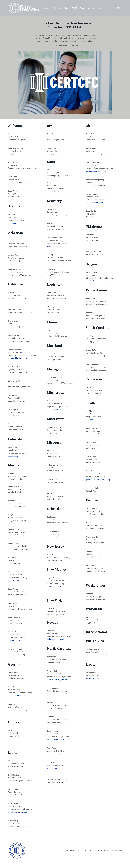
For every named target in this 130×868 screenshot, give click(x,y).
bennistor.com (14, 585)
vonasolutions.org (54, 591)
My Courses (97, 8)
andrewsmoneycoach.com (57, 745)
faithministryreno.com (55, 644)
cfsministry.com (14, 646)
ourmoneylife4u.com (55, 412)
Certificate (80, 857)
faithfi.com (12, 224)
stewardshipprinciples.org (18, 361)
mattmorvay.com (15, 718)
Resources (59, 8)
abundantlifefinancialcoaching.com (99, 283)
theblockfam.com (93, 683)
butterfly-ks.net (53, 192)
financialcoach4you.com (18, 701)
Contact (92, 857)
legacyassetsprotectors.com (19, 745)
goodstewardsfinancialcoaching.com (100, 483)
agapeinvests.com (15, 459)
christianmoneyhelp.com (18, 818)
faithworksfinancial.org (95, 204)
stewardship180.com (55, 248)
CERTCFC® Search (78, 8)
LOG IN (118, 8)
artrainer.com (52, 774)
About (89, 8)
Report (68, 8)
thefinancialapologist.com (57, 684)
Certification (47, 8)
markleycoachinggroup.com (97, 172)
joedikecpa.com (92, 422)
